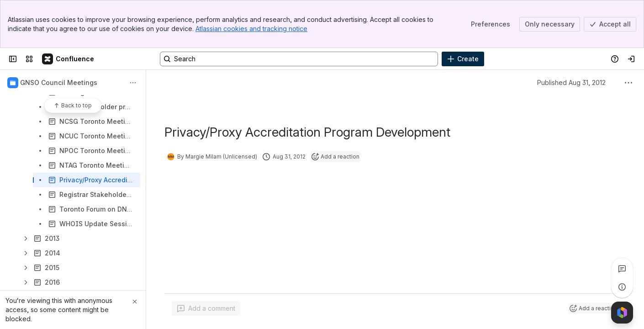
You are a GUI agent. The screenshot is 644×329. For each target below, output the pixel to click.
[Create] (463, 59)
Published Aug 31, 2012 (571, 82)
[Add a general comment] (206, 308)
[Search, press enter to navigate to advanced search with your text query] (299, 59)
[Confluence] (69, 59)
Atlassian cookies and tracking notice (251, 29)
